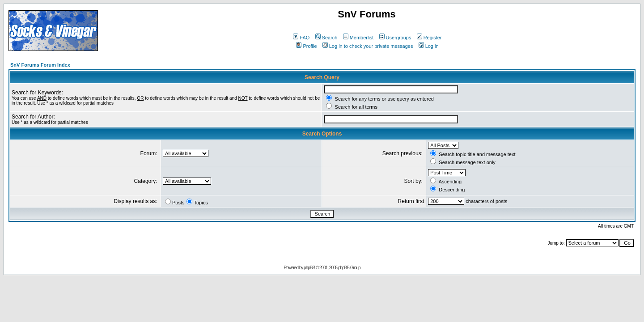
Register (429, 38)
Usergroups (395, 38)
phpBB (309, 268)
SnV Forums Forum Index (40, 65)
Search (326, 38)
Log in (429, 46)
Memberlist (358, 38)
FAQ (301, 38)
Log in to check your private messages (368, 46)
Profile (306, 46)
